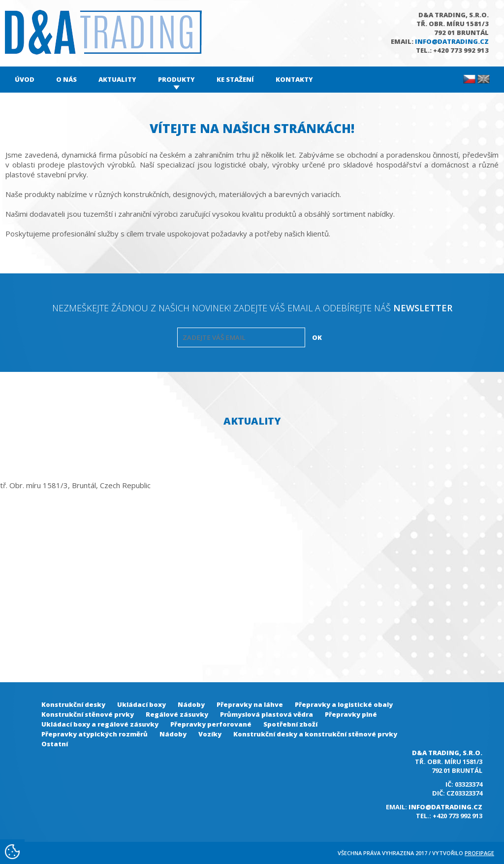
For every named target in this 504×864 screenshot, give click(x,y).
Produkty (176, 79)
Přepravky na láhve (250, 704)
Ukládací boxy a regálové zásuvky (100, 724)
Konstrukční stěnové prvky (88, 714)
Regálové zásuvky (177, 714)
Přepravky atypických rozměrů (94, 734)
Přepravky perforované (211, 724)
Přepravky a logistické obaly (344, 704)
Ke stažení (235, 79)
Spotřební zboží (290, 724)
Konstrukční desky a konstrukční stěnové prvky (315, 734)
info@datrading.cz (452, 41)
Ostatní (55, 744)
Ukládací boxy (142, 704)
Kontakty (294, 79)
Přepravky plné (351, 714)
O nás (66, 79)
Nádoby (191, 704)
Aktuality (117, 79)
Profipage (479, 853)
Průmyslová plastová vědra (267, 714)
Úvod (25, 79)
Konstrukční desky (73, 704)
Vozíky (210, 734)
